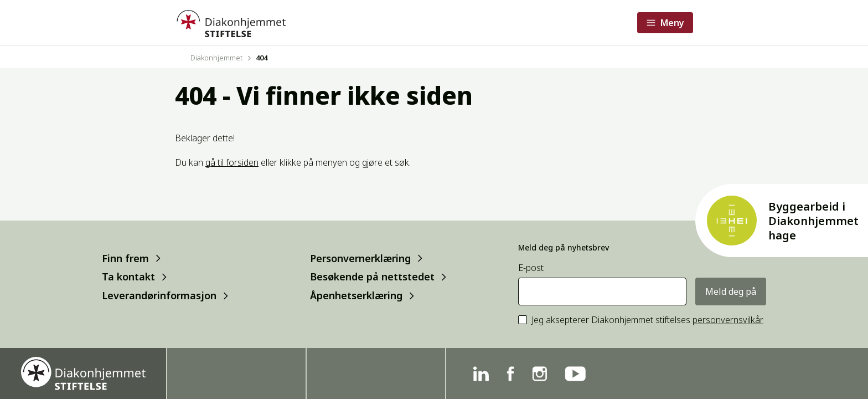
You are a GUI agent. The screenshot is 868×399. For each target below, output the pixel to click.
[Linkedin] (481, 374)
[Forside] (230, 22)
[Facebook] (510, 374)
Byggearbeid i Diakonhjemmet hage (813, 221)
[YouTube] (575, 374)
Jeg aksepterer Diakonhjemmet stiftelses (647, 320)
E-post (531, 268)
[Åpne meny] (665, 23)
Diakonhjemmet (216, 58)
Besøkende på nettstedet (372, 277)
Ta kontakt (128, 277)
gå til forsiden (232, 162)
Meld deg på (731, 291)
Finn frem (125, 258)
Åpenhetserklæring (356, 296)
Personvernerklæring (360, 258)
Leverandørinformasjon (159, 296)
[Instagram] (539, 374)
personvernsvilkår (728, 320)
